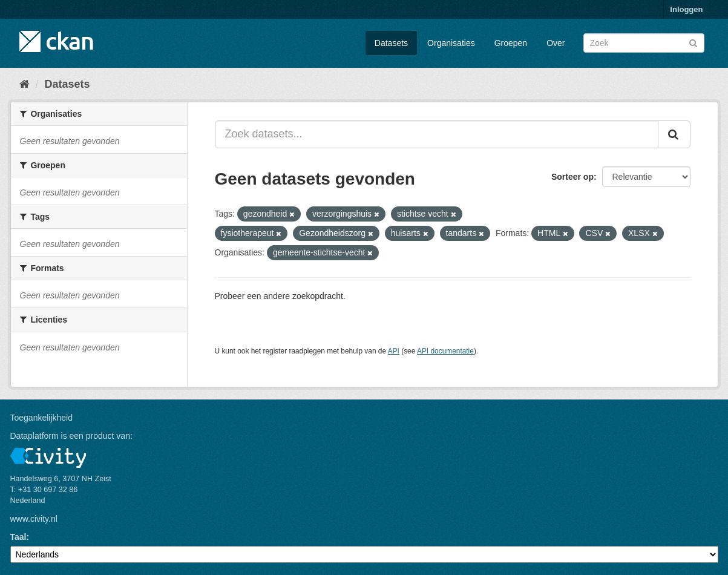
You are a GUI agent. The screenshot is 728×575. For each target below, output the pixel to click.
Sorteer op (572, 177)
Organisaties (451, 43)
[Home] (25, 84)
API (394, 351)
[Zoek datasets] (644, 43)
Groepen (511, 43)
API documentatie (445, 351)
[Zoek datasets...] (437, 134)
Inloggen (686, 9)
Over (556, 43)
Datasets (391, 43)
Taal (18, 537)
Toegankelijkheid (42, 418)
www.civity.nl (34, 519)
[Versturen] (693, 42)
